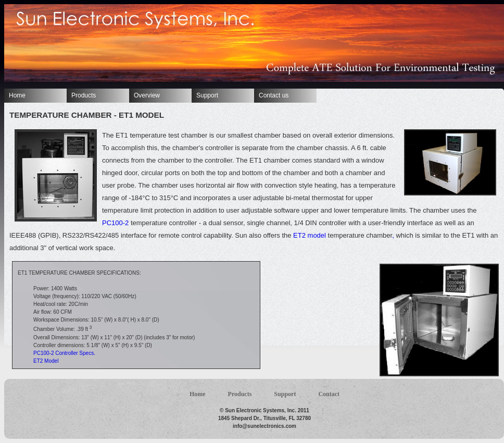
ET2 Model (46, 361)
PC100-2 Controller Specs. (64, 353)
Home (17, 95)
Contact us (274, 95)
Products (84, 95)
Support (207, 95)
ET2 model (309, 235)
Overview (147, 95)
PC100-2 (116, 223)
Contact (329, 394)
